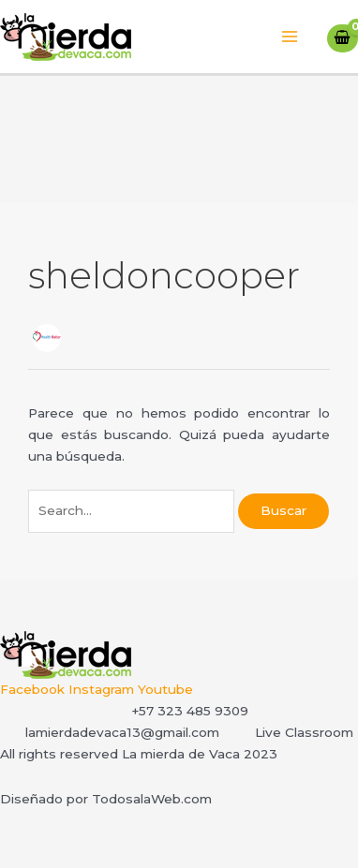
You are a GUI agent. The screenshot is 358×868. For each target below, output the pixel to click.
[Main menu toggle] (290, 37)
